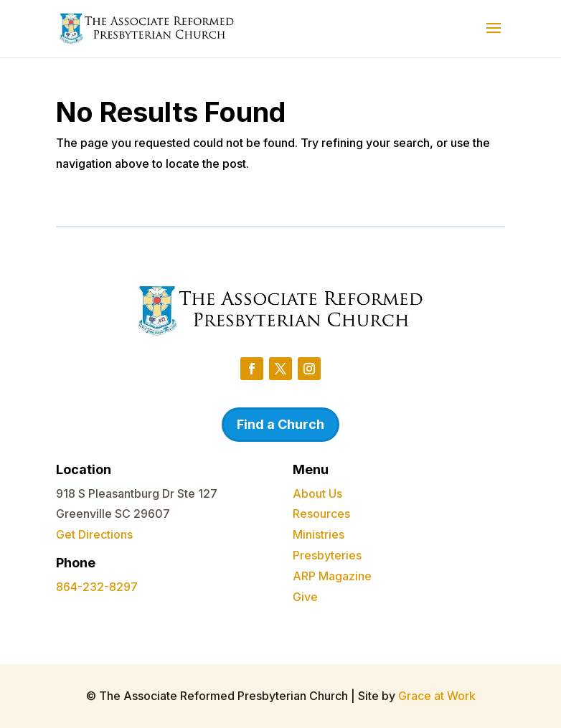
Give (305, 597)
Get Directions (94, 534)
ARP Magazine (332, 576)
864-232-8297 (97, 587)
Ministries (319, 534)
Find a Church (280, 424)
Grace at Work (437, 696)
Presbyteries (327, 555)
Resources (321, 514)
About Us (317, 493)
